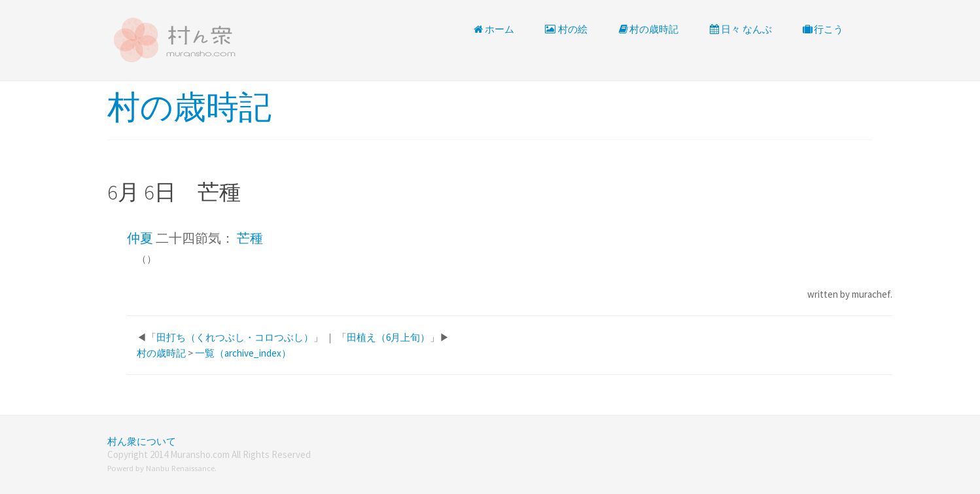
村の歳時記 (648, 29)
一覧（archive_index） (243, 353)
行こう (822, 29)
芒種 (250, 238)
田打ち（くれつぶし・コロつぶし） (235, 337)
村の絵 (566, 29)
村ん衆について (142, 441)
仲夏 (140, 238)
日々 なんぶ (740, 29)
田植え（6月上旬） (388, 337)
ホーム (493, 29)
